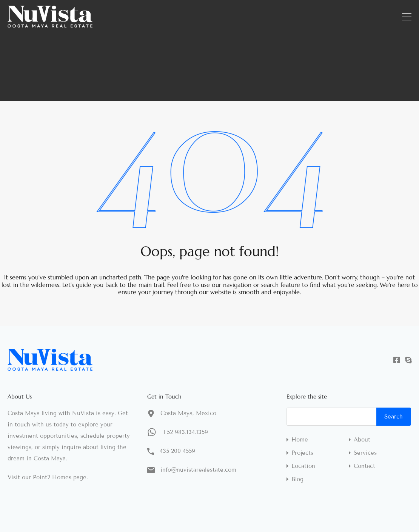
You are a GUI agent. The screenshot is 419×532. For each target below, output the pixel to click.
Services (365, 453)
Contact (364, 466)
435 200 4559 (177, 451)
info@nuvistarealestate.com (198, 470)
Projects (302, 453)
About (362, 440)
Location (303, 466)
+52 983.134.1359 (185, 432)
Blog (297, 479)
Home (300, 440)
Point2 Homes (52, 477)
